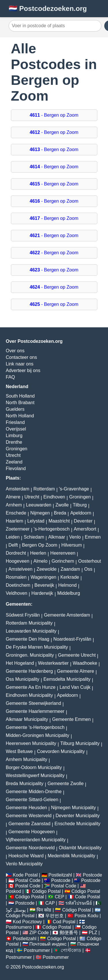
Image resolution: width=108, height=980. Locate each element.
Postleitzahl (60, 875)
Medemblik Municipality (71, 856)
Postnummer (37, 950)
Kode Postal (25, 875)
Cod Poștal (64, 922)
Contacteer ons (21, 357)
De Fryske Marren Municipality (37, 647)
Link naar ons (20, 364)
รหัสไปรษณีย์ (79, 903)
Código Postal (46, 891)
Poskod (13, 891)
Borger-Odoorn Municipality (34, 767)
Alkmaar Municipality (27, 719)
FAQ (10, 377)
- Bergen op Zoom (54, 115)
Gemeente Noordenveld (30, 848)
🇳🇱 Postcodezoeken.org (48, 8)
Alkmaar (57, 537)
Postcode (93, 875)
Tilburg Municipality (80, 743)
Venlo (75, 537)
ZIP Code (39, 933)
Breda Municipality (25, 784)
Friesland (15, 422)
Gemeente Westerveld (29, 816)
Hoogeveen (18, 561)
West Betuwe (19, 751)
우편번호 (54, 916)
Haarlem (14, 521)
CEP (59, 897)
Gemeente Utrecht (77, 655)
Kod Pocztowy (27, 922)
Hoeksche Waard (26, 856)
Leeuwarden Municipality (31, 631)
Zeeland (14, 462)
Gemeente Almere (76, 671)
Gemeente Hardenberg (29, 671)
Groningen (17, 449)
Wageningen (43, 577)
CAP (50, 903)
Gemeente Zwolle (66, 784)
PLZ (93, 933)
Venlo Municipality (24, 864)
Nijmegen (40, 513)
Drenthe (14, 442)
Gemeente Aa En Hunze (31, 687)
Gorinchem (63, 561)
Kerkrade (70, 577)
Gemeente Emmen (71, 719)
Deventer (83, 521)
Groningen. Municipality (30, 655)
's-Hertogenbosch (52, 529)
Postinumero (19, 927)
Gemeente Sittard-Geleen (32, 800)
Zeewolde (47, 569)
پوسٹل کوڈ (16, 910)
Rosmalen (16, 577)
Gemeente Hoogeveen (32, 832)
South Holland (20, 396)
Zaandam (70, 569)
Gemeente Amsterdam (67, 615)
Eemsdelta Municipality (67, 679)
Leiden (13, 537)
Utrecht (13, 455)
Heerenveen (63, 553)
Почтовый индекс (48, 944)
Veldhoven (17, 593)
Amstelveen (20, 569)
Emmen (93, 537)
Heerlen (38, 553)
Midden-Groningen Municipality (38, 735)
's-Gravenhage (74, 489)
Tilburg (80, 505)
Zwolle (62, 505)
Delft (13, 545)
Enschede (16, 513)
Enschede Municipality (77, 824)
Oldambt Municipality (80, 848)
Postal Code (28, 880)
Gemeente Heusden (26, 808)
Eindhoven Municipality (29, 695)
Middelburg (69, 593)
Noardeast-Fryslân (72, 639)
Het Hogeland (20, 663)
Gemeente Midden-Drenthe (34, 792)
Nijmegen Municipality (73, 808)
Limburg (14, 436)
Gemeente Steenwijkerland (33, 703)
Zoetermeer (18, 529)
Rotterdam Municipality (29, 623)
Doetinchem (18, 585)
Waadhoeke (85, 663)
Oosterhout (89, 561)
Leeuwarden (39, 505)
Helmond (67, 585)
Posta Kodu (87, 916)
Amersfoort (85, 529)
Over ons (15, 351)
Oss (88, 569)
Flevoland (16, 469)
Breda (60, 513)
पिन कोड (44, 910)
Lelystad (36, 521)
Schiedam (34, 537)
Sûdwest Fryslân (23, 615)
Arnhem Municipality (26, 759)
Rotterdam (44, 489)
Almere (13, 497)
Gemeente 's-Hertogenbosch (35, 727)
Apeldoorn (81, 513)
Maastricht (59, 521)
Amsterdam (18, 489)
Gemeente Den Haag (28, 639)
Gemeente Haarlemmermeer (35, 711)
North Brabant (20, 403)
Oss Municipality (22, 679)
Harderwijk (42, 593)
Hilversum (72, 545)
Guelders (15, 409)
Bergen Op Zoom (40, 545)
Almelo (40, 561)
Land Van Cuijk (75, 687)
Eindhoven (54, 497)
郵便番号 (69, 933)
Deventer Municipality (78, 816)
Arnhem (14, 505)
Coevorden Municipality (61, 751)
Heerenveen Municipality (31, 743)
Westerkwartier (53, 663)
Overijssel (16, 429)
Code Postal (87, 897)
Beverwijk (44, 585)
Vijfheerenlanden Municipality (36, 840)
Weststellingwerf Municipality (35, 775)
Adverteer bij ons (23, 370)
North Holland (20, 416)
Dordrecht (16, 553)
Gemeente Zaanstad (29, 824)
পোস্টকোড (71, 950)
